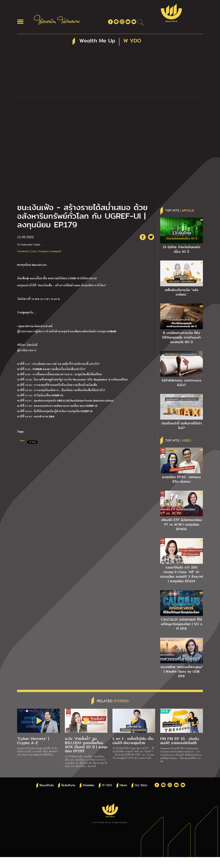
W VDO (107, 785)
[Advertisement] (110, 73)
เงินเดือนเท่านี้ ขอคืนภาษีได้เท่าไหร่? (181, 426)
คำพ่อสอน (88, 785)
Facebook (23, 251)
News (123, 785)
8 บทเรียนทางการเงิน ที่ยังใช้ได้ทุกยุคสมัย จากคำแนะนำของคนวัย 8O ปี (181, 337)
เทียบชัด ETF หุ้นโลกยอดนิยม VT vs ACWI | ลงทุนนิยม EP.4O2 (182, 524)
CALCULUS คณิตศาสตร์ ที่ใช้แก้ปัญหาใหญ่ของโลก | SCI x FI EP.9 (182, 624)
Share (22, 440)
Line (33, 251)
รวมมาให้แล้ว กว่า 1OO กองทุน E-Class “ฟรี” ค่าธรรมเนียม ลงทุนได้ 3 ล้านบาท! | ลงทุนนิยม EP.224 (182, 574)
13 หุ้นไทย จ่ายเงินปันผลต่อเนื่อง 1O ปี (182, 249)
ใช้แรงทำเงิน (47, 785)
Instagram (56, 251)
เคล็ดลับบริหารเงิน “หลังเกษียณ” (182, 292)
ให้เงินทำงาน (68, 785)
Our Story (141, 785)
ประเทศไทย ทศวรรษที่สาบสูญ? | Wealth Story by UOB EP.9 (182, 671)
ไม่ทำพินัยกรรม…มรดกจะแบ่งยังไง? (182, 383)
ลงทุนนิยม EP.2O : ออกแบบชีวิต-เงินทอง (181, 479)
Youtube (43, 251)
